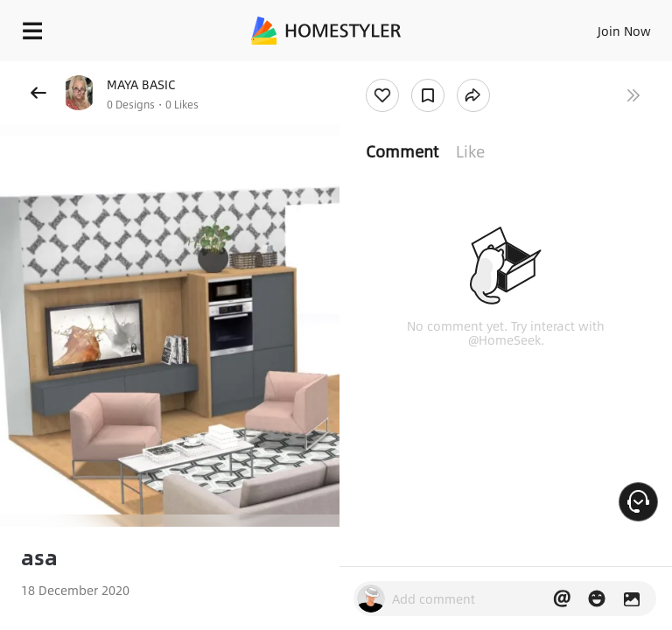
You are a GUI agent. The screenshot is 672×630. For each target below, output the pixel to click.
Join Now (624, 31)
